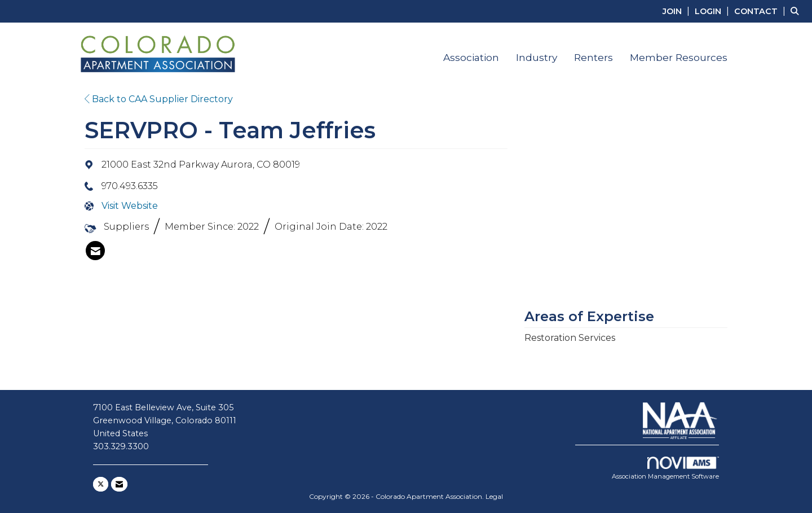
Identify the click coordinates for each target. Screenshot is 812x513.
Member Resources (679, 57)
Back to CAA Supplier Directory (159, 99)
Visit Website (130, 206)
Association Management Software (665, 468)
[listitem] (678, 11)
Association (471, 57)
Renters (593, 57)
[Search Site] (797, 11)
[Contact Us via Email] (119, 484)
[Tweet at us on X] (101, 484)
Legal (494, 496)
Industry (537, 57)
